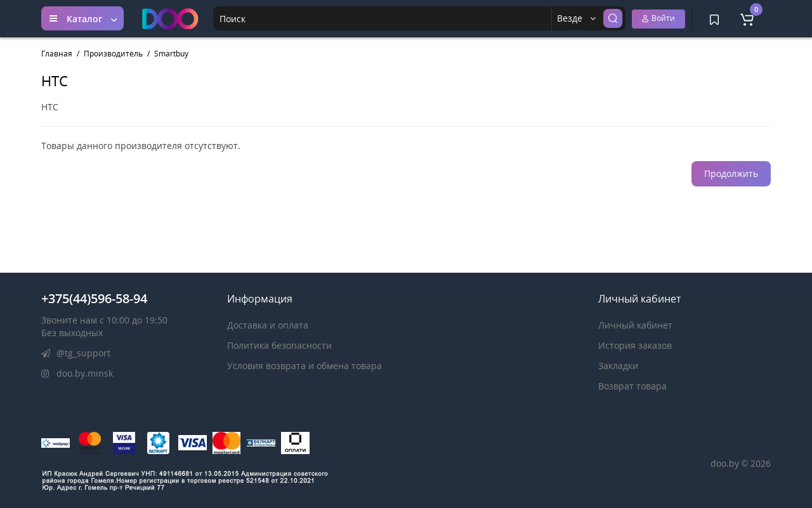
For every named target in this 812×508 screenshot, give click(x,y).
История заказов (635, 345)
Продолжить (731, 173)
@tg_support (76, 353)
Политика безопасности (279, 345)
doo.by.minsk (77, 373)
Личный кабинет (635, 325)
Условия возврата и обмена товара (304, 366)
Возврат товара (632, 386)
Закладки (618, 366)
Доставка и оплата (268, 325)
